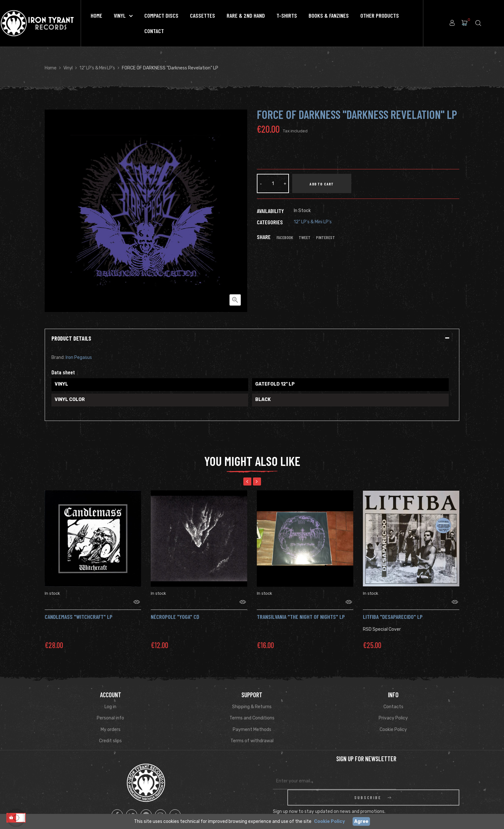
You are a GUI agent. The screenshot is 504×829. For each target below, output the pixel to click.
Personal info (110, 710)
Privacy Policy (393, 710)
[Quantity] (273, 183)
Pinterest (325, 237)
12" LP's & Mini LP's (313, 222)
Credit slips (110, 733)
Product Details (71, 339)
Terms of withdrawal (252, 733)
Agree (361, 821)
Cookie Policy (393, 722)
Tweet (305, 237)
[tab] (252, 339)
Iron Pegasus (79, 357)
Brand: (58, 357)
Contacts (393, 699)
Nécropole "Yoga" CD (175, 609)
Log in (110, 699)
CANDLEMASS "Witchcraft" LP (79, 609)
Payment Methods (252, 722)
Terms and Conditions (252, 710)
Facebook (285, 237)
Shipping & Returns (252, 699)
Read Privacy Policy (406, 798)
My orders (111, 722)
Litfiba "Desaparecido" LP (393, 609)
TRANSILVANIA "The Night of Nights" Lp (301, 609)
